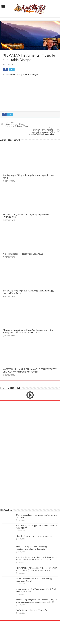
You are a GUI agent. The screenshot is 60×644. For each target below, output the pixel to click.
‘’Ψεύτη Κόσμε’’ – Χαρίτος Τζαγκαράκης (33, 610)
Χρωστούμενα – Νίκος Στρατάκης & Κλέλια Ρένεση (19, 124)
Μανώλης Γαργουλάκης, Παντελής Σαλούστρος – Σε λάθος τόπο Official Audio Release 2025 (28, 331)
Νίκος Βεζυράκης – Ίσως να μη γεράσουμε (23, 254)
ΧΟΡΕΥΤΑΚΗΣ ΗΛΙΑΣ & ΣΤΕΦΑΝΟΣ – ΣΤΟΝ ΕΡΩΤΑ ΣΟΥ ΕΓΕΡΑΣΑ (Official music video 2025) (30, 371)
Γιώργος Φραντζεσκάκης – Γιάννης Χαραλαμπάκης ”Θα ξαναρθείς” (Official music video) (41, 131)
